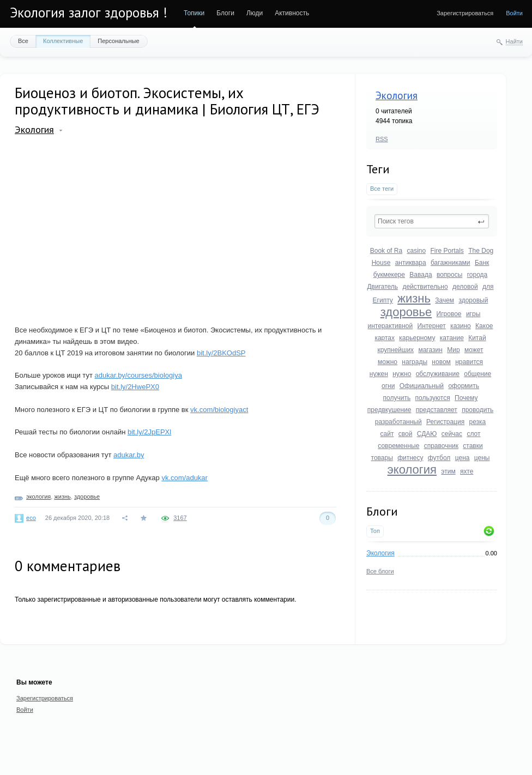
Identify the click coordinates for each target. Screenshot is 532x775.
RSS (382, 139)
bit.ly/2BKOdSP (221, 353)
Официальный (422, 386)
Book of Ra (386, 251)
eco (31, 518)
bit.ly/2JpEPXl (149, 432)
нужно (402, 374)
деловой (465, 287)
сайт (387, 434)
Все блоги (380, 571)
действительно (425, 287)
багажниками (451, 263)
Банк (482, 263)
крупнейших (395, 350)
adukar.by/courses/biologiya (138, 375)
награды (415, 362)
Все (23, 41)
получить (397, 398)
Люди (255, 13)
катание (452, 338)
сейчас (452, 434)
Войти (514, 13)
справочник (441, 446)
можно (388, 362)
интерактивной (390, 326)
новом (441, 362)
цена (463, 458)
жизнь (414, 298)
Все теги (382, 189)
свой (406, 434)
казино (461, 326)
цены (482, 458)
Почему (466, 398)
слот (473, 434)
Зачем (445, 300)
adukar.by (129, 455)
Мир (453, 350)
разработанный (398, 422)
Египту (383, 300)
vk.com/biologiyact (219, 410)
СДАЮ (427, 434)
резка (478, 422)
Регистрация (445, 422)
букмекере (389, 275)
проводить (477, 410)
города (477, 275)
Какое (484, 326)
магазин (430, 350)
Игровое (449, 314)
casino (416, 251)
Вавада (421, 275)
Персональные (118, 41)
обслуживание (438, 374)
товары (382, 458)
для (488, 287)
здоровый (473, 300)
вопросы (449, 275)
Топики (194, 13)
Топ (375, 531)
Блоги (225, 13)
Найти (514, 41)
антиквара (411, 263)
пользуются (433, 398)
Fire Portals (447, 251)
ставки (473, 446)
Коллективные (63, 41)
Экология (397, 95)
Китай (477, 338)
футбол (439, 458)
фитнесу (410, 458)
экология (412, 470)
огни (388, 386)
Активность (292, 13)
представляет (437, 410)
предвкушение (389, 410)
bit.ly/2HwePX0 (135, 387)
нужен (379, 374)
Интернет (432, 326)
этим (448, 471)
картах (385, 338)
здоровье (406, 312)
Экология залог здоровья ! (89, 13)
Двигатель (382, 287)
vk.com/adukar (185, 478)
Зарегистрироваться (465, 13)
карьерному (417, 338)
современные (398, 446)
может (474, 350)
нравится (469, 362)
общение (477, 374)
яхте (467, 471)
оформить (464, 386)
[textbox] (432, 221)
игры (473, 314)
